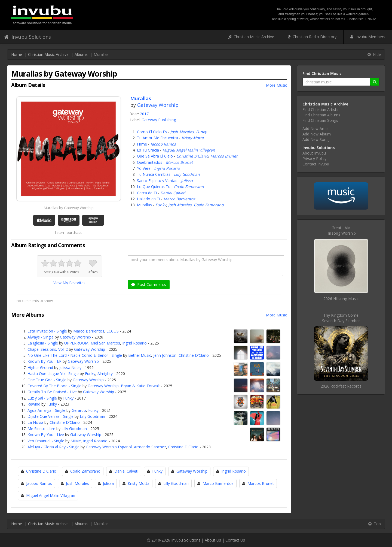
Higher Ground (40, 368)
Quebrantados (150, 162)
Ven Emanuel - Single (46, 441)
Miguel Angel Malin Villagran (189, 150)
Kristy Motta (193, 138)
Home (17, 54)
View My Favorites (69, 283)
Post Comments (149, 284)
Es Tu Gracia (148, 150)
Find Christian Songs (320, 120)
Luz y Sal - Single (42, 398)
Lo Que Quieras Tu (154, 187)
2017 (144, 114)
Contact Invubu (316, 164)
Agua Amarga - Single (46, 410)
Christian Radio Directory (312, 37)
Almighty (105, 374)
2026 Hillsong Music (341, 299)
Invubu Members (368, 37)
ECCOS (113, 331)
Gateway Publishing (159, 120)
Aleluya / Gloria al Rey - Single (53, 447)
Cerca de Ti (147, 193)
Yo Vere (144, 168)
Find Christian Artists (320, 109)
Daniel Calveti (173, 193)
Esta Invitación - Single (47, 331)
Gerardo (79, 410)
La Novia (35, 422)
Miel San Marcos (105, 343)
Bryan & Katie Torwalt (140, 386)
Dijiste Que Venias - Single (50, 416)
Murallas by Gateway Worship (69, 208)
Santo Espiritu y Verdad (157, 181)
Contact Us (235, 540)
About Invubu (314, 153)
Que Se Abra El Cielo (155, 156)
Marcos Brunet (224, 156)
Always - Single (41, 337)
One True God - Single (47, 380)
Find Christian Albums (321, 115)
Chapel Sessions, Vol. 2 (48, 349)
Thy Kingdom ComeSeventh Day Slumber (341, 318)
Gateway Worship (158, 105)
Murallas (144, 205)
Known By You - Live (46, 435)
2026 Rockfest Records (341, 386)
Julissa (187, 181)
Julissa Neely (70, 368)
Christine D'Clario (192, 156)
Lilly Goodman (187, 174)
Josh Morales (182, 132)
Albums (81, 54)
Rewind (34, 404)
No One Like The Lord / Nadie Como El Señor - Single (75, 355)
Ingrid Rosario (167, 168)
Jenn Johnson (165, 355)
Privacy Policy (314, 158)
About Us (213, 540)
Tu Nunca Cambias (154, 174)
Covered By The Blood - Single (54, 386)
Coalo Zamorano (189, 187)
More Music (276, 85)
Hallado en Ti (148, 199)
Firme (142, 144)
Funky (201, 132)
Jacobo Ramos (163, 144)
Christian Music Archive (251, 37)
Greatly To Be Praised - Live (52, 392)
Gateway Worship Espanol (109, 447)
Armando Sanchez (150, 447)
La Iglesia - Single (43, 343)
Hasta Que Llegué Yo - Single (53, 374)
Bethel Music (140, 355)
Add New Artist (316, 129)
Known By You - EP (45, 361)
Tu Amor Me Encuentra (157, 138)
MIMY (76, 441)
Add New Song (316, 139)
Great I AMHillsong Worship (341, 230)
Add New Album (317, 134)
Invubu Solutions (27, 37)
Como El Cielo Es (152, 132)
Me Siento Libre (41, 429)
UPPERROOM (76, 343)
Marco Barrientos (179, 199)
